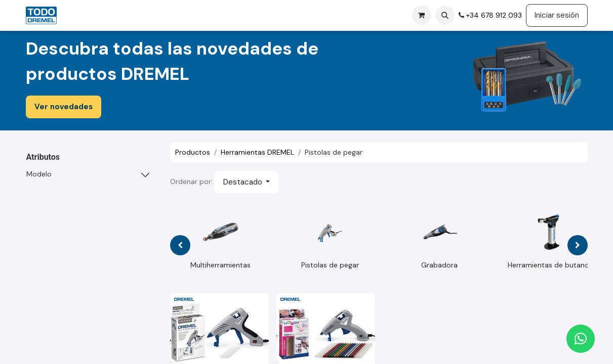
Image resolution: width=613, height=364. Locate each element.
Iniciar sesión (557, 15)
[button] (445, 15)
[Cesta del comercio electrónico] (422, 15)
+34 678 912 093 (493, 15)
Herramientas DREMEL (257, 152)
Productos (193, 152)
